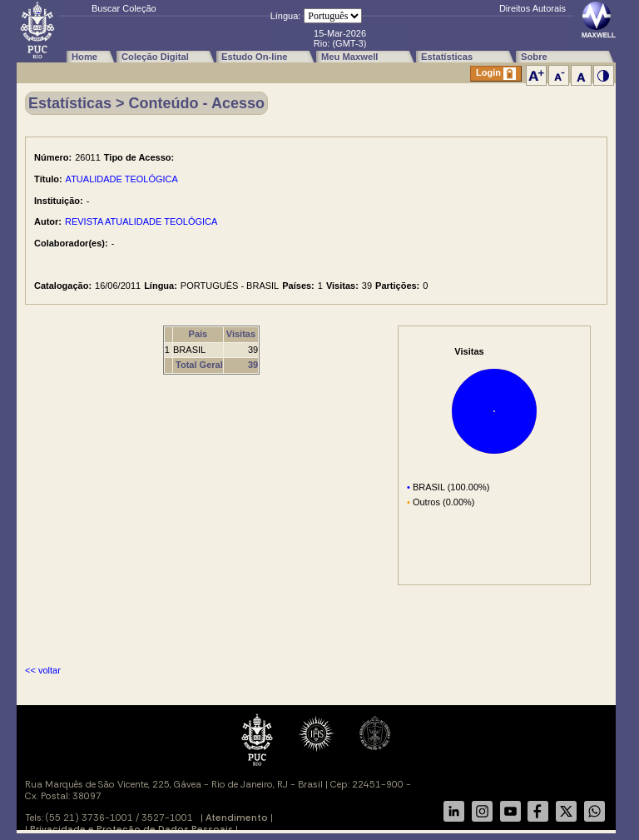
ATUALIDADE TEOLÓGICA (122, 179)
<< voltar (43, 670)
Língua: (286, 16)
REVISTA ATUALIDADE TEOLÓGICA (141, 221)
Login (496, 74)
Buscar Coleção (124, 8)
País (198, 334)
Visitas (241, 334)
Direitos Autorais (532, 8)
